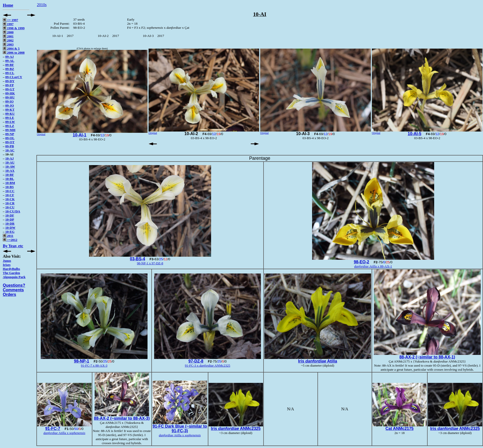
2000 (8, 32)
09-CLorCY (14, 77)
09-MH (10, 130)
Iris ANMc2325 (236, 429)
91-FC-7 (53, 429)
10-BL (10, 179)
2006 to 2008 (14, 53)
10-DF (10, 215)
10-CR (10, 203)
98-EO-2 (361, 262)
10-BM (10, 183)
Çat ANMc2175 (399, 429)
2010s (42, 5)
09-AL (10, 61)
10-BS (10, 187)
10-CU (10, 207)
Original (41, 134)
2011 (8, 236)
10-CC (10, 191)
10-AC (10, 150)
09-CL (10, 73)
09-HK (10, 93)
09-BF (10, 65)
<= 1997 (10, 20)
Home (8, 5)
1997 (8, 24)
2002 (8, 40)
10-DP (10, 219)
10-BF (10, 175)
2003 (8, 44)
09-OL (10, 138)
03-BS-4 (138, 259)
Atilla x (64, 433)
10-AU (10, 162)
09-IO (10, 101)
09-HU (10, 97)
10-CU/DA (13, 211)
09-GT (10, 89)
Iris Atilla (318, 361)
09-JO (10, 105)
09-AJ (10, 57)
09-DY (10, 81)
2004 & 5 (11, 48)
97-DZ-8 (196, 361)
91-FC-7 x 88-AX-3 (94, 365)
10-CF (10, 195)
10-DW (10, 228)
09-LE (10, 118)
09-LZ (10, 126)
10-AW (10, 167)
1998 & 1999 (14, 28)
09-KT (10, 110)
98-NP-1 (82, 361)
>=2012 (10, 240)
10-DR (10, 223)
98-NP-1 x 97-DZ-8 (150, 263)
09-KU (10, 114)
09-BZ (10, 69)
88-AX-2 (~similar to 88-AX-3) (122, 418)
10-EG (10, 232)
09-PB (10, 146)
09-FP (10, 85)
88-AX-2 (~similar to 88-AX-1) (427, 357)
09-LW (10, 122)
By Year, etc (13, 246)
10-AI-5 (414, 134)
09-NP (10, 134)
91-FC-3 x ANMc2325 (208, 365)
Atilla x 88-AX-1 (373, 266)
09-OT (10, 142)
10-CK (10, 199)
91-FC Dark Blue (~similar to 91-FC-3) (180, 429)
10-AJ (10, 158)
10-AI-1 (79, 135)
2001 (8, 36)
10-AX (10, 171)
